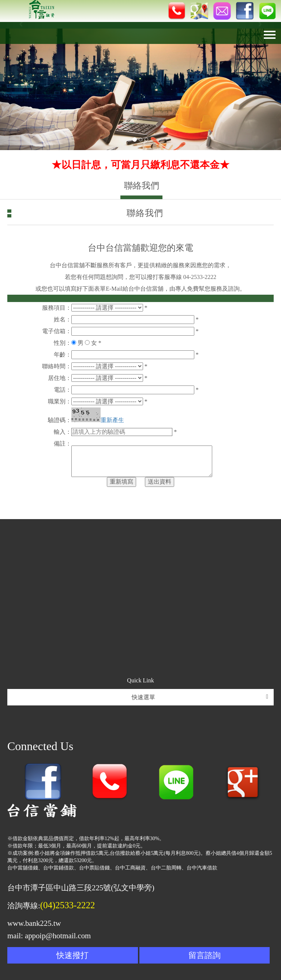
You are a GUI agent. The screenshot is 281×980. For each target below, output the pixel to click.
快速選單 (200, 697)
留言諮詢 (205, 955)
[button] (21, 86)
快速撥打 (72, 955)
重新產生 (112, 420)
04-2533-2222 (200, 277)
